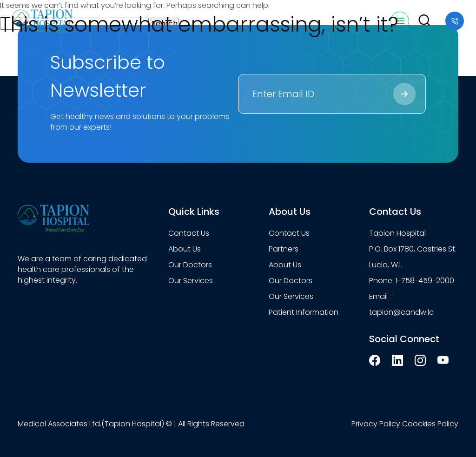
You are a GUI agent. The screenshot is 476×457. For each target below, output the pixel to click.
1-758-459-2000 (425, 281)
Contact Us (189, 233)
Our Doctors (190, 265)
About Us (185, 249)
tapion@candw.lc (401, 312)
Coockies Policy (430, 424)
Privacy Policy (376, 424)
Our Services (191, 281)
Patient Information (304, 312)
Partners (284, 249)
